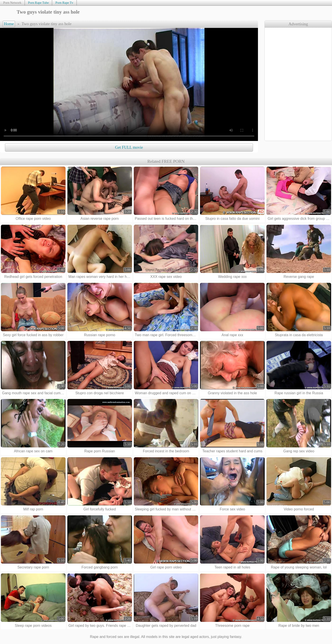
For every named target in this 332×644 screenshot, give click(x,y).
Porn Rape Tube (38, 3)
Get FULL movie (129, 147)
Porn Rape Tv (64, 3)
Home (9, 24)
